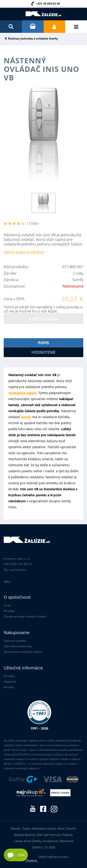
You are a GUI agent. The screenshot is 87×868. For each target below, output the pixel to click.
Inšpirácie (10, 682)
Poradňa (9, 676)
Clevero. (31, 860)
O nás (7, 605)
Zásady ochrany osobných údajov (25, 616)
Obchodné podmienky (18, 646)
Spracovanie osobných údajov (23, 652)
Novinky (9, 687)
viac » (7, 581)
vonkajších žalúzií (22, 393)
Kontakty (9, 611)
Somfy (26, 417)
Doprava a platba (15, 641)
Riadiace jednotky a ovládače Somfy (33, 39)
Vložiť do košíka (43, 319)
